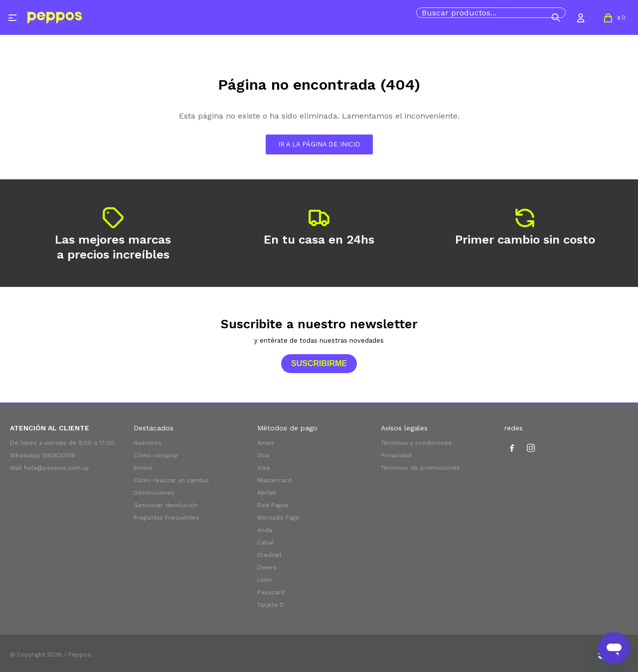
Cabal (266, 542)
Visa (263, 468)
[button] (556, 17)
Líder (265, 580)
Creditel (269, 555)
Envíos (143, 468)
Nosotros (148, 443)
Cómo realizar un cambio (171, 480)
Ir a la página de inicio (319, 144)
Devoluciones (154, 493)
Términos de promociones (420, 468)
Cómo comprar (156, 455)
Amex (265, 443)
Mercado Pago (278, 518)
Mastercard (274, 480)
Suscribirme (319, 363)
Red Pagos (273, 505)
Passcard (271, 592)
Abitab (267, 493)
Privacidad (396, 455)
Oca (263, 455)
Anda (265, 530)
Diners (267, 567)
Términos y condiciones (416, 443)
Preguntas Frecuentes (166, 518)
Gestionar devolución (166, 505)
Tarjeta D (271, 605)
